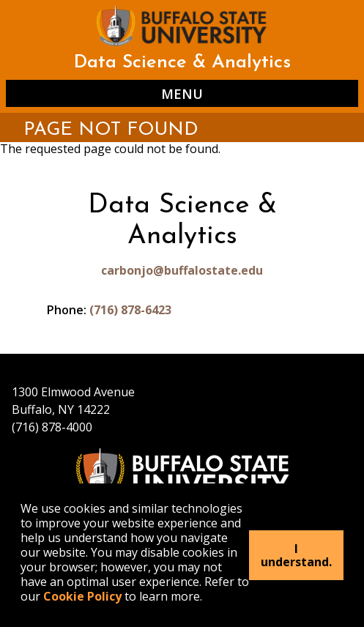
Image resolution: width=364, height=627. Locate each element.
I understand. (296, 555)
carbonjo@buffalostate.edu (182, 270)
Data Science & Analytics (182, 63)
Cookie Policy (82, 596)
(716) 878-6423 (130, 310)
